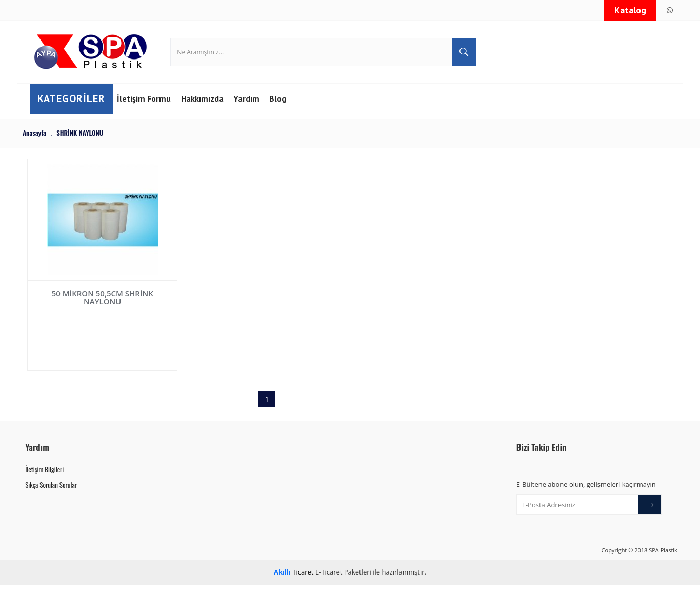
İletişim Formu (151, 113)
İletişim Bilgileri (44, 479)
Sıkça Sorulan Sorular (51, 493)
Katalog (630, 10)
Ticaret (294, 581)
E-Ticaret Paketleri (343, 581)
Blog (291, 113)
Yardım (258, 113)
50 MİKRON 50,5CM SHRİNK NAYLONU (85, 308)
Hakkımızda (212, 113)
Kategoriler (76, 113)
